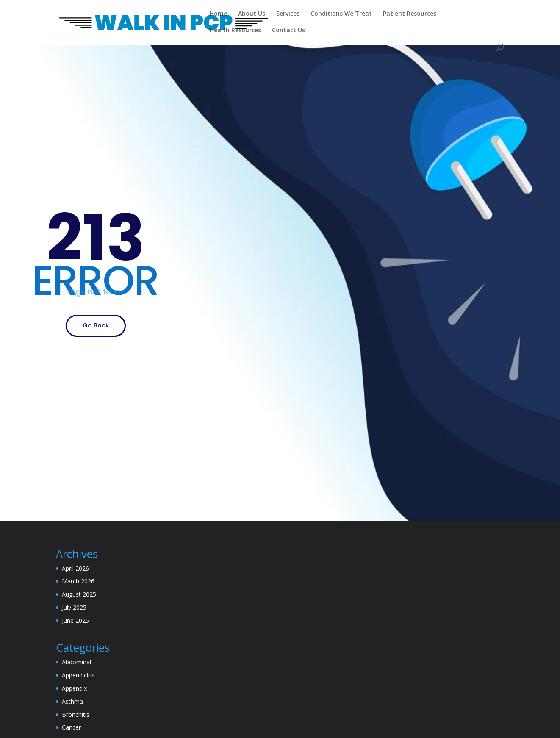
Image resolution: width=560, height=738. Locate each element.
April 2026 (75, 568)
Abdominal (76, 662)
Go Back (96, 325)
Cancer (71, 727)
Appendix (74, 688)
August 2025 (79, 594)
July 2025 (74, 607)
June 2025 (75, 620)
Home (218, 14)
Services (288, 14)
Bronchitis (76, 714)
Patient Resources (410, 14)
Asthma (72, 701)
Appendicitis (78, 675)
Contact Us (288, 31)
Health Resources (235, 31)
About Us (252, 14)
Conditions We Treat (341, 14)
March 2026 (78, 581)
